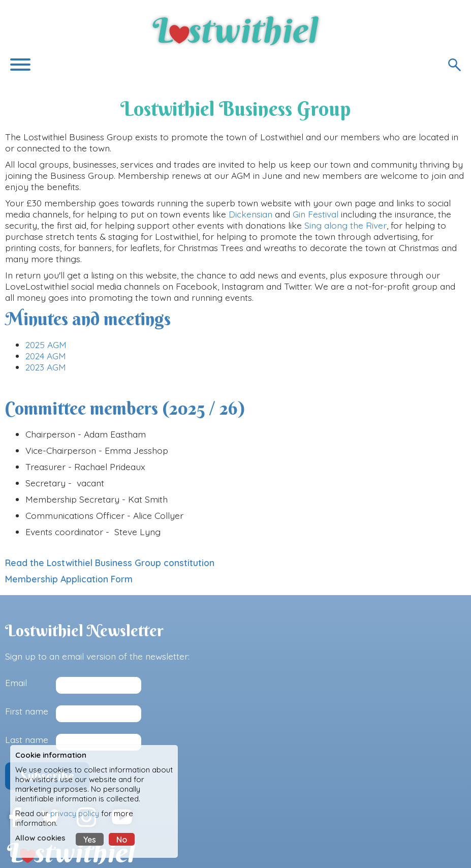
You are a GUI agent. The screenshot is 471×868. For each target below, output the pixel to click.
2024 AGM (46, 356)
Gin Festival (316, 214)
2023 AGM (46, 367)
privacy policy (75, 813)
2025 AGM (46, 345)
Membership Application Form (70, 579)
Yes (90, 840)
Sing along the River (346, 225)
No (122, 840)
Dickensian (250, 214)
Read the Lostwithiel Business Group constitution (110, 563)
